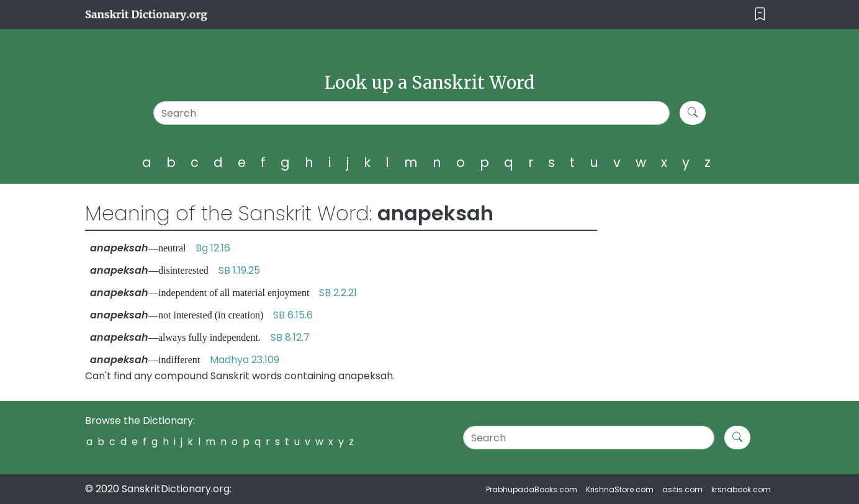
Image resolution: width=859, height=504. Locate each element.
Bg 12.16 (213, 248)
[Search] (412, 113)
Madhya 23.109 (245, 360)
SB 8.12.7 (290, 337)
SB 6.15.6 (293, 315)
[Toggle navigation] (760, 15)
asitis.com (682, 489)
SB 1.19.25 (239, 270)
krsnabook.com (741, 489)
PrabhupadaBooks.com (532, 489)
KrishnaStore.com (620, 489)
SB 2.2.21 (338, 293)
